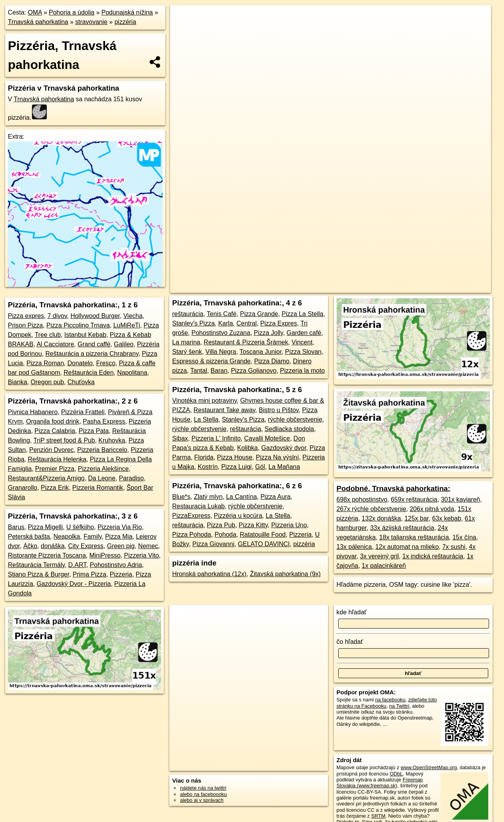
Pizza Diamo (272, 361)
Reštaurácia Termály (36, 565)
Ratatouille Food (263, 535)
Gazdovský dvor (284, 448)
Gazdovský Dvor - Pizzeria (74, 584)
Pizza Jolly (269, 333)
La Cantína (241, 497)
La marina (186, 342)
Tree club (48, 335)
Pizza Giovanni (214, 544)
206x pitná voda (432, 509)
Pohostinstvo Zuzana (221, 333)
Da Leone (102, 478)
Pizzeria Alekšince (103, 469)
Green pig (121, 546)
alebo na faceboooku (203, 794)
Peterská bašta (29, 537)
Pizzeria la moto (302, 371)
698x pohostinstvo (362, 499)
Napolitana (132, 373)
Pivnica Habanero (33, 412)
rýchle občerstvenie (295, 419)
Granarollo (23, 488)
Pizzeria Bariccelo (102, 450)
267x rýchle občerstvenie (372, 509)
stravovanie (91, 22)
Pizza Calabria (55, 431)
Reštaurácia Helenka (57, 459)
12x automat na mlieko (407, 547)
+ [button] (184, 19)
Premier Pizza (55, 469)
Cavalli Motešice (267, 438)
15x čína (464, 537)
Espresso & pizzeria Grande (211, 361)
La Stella (206, 419)
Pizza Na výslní (277, 457)
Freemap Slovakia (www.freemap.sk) (380, 783)
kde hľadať (352, 612)
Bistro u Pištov (279, 410)
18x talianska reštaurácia (414, 537)
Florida (204, 457)
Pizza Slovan (303, 352)
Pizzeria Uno (289, 525)
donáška (53, 546)
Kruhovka (112, 440)
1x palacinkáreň (384, 566)
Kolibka (247, 448)
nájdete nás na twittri (203, 788)
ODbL (396, 774)
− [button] (184, 31)
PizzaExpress (191, 516)
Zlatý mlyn (208, 497)
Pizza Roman (45, 363)
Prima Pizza (90, 574)
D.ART (77, 565)
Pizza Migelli (45, 527)
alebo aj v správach (202, 800)
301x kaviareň (461, 499)
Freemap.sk (349, 287)
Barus (16, 527)
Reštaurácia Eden (88, 373)
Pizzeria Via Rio (120, 527)
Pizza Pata (94, 431)
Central (246, 323)
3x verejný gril (379, 556)
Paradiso (131, 478)
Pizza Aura (275, 497)
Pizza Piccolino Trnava (78, 325)
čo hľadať (350, 642)
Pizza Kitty (253, 525)
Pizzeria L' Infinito (216, 438)
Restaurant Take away (225, 410)
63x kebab (447, 518)
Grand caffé (94, 344)
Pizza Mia (119, 537)
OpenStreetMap (309, 287)
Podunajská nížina (127, 12)
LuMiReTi (127, 325)
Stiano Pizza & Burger (39, 574)
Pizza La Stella (302, 314)
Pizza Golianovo (254, 371)
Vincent (302, 342)
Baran (219, 371)
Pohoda (225, 535)
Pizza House (235, 457)
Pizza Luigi (236, 467)
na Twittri (399, 706)
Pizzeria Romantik (98, 488)
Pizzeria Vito (142, 555)
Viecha (133, 316)
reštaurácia (188, 314)
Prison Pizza (25, 325)
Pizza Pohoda (192, 535)
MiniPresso (105, 555)
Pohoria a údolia (72, 12)
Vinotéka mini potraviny (204, 401)
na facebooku (390, 700)
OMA (35, 12)
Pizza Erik (55, 488)
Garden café (304, 333)
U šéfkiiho (80, 527)
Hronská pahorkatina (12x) (209, 574)
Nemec (148, 546)
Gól (260, 467)
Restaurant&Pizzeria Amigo (46, 478)
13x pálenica (354, 547)
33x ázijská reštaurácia (402, 528)
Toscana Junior (260, 352)
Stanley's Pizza (193, 323)
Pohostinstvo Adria (116, 565)
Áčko (30, 546)
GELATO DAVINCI (264, 544)
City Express (86, 546)
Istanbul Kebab (85, 335)
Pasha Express (104, 421)
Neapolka (67, 537)
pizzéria (125, 22)
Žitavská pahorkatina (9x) (285, 574)
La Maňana (284, 467)
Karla (225, 323)
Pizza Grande (259, 314)
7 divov (57, 316)
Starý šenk (187, 352)
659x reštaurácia (414, 499)
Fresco (106, 363)
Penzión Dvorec (51, 450)
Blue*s (181, 497)
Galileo (124, 344)
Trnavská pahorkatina (38, 22)
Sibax (180, 438)
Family (93, 537)
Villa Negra (221, 352)
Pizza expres (26, 316)
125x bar (416, 518)
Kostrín (208, 467)
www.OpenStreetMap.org (429, 767)
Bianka (18, 382)
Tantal (199, 371)
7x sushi (454, 547)
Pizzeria (121, 574)
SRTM (378, 816)
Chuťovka (81, 382)
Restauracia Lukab (198, 506)
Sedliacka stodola (289, 429)
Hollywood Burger (95, 316)
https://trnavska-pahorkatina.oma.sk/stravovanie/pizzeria (432, 287)
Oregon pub (47, 382)
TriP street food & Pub (64, 440)
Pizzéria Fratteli (83, 412)
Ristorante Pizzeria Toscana (47, 555)
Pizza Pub (221, 525)
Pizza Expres (279, 323)
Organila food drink (53, 421)
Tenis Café (222, 314)
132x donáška (382, 518)
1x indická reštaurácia (433, 556)
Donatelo (80, 363)
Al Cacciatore (55, 344)
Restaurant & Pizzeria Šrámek (246, 342)
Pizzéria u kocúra (238, 516)
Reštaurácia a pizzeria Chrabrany (92, 354)
